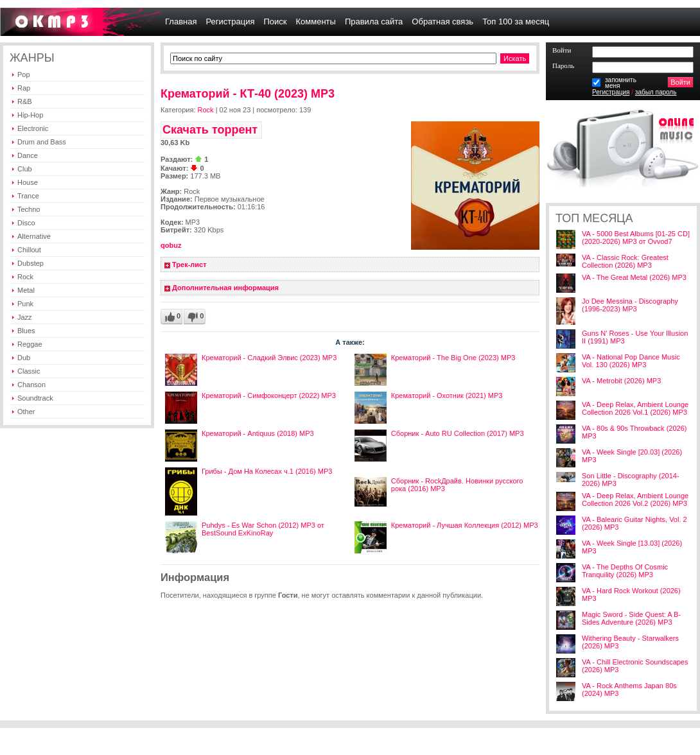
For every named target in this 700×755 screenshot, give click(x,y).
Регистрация (611, 92)
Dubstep (31, 263)
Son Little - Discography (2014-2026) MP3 (631, 480)
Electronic (33, 128)
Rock (25, 277)
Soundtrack (35, 398)
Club (25, 169)
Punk (25, 304)
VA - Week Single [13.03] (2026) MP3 (632, 547)
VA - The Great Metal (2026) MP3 (634, 277)
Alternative (34, 236)
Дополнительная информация (225, 288)
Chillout (29, 250)
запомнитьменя (621, 83)
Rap (24, 88)
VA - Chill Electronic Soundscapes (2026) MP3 (635, 666)
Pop (24, 74)
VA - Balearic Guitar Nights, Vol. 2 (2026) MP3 (634, 523)
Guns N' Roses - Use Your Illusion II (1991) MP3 (635, 337)
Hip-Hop (30, 115)
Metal (26, 290)
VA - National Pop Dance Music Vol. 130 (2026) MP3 (631, 361)
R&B (25, 101)
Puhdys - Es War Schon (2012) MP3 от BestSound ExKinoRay (263, 529)
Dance (28, 155)
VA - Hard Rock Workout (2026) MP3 (631, 594)
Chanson (31, 385)
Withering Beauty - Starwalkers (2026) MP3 (630, 642)
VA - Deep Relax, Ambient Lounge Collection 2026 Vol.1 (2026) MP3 (635, 408)
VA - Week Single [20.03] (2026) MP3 (632, 456)
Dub (24, 358)
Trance (28, 196)
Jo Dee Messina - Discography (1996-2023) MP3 (630, 305)
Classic (29, 371)
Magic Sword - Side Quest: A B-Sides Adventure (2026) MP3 (631, 618)
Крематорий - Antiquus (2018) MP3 (258, 433)
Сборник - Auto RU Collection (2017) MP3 (458, 433)
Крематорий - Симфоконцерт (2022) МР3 (269, 395)
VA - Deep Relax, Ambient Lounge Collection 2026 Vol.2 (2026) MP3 (635, 499)
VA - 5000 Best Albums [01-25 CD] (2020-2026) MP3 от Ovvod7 (636, 238)
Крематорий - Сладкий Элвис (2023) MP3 (269, 358)
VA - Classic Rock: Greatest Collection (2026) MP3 (625, 261)
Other (26, 412)
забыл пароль (656, 92)
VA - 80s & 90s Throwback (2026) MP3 (634, 432)
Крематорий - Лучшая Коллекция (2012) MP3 (465, 525)
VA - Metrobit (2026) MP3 (621, 381)
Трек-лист (189, 265)
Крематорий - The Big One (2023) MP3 (453, 358)
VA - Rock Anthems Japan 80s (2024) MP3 (629, 690)
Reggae (30, 344)
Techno (29, 209)
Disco (26, 223)
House (28, 182)
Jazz (25, 317)
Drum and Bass (42, 142)
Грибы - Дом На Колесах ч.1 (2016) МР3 (267, 471)
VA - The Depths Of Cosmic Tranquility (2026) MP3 (625, 571)
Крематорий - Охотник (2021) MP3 (447, 395)
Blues (26, 331)
